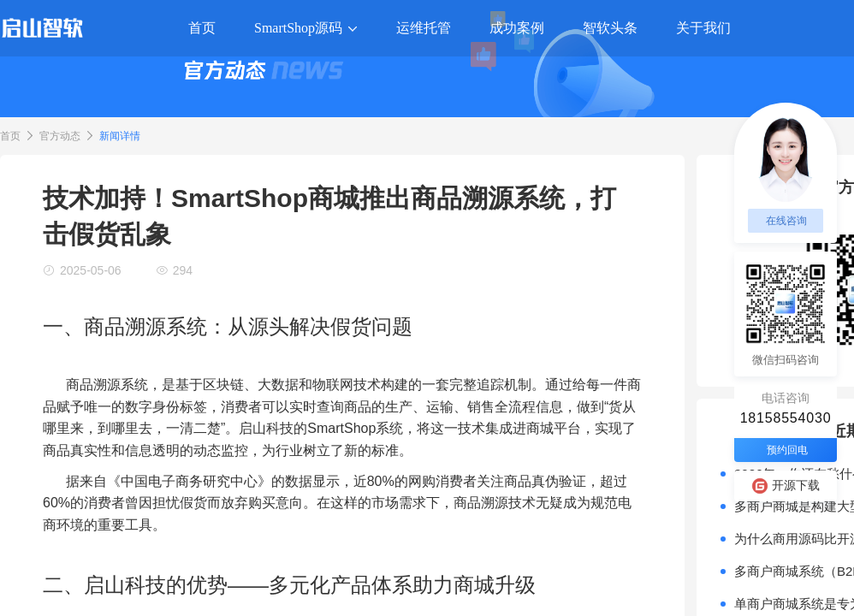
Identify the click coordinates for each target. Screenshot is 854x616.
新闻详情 (120, 136)
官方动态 (60, 136)
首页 (10, 136)
